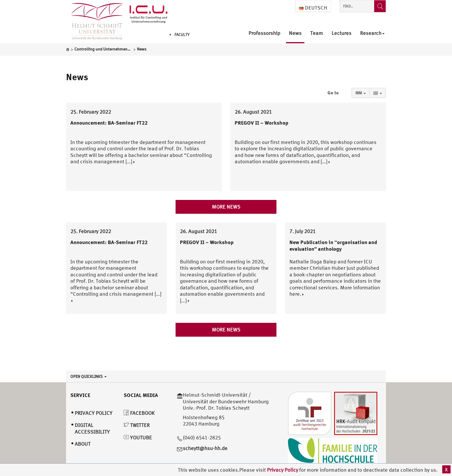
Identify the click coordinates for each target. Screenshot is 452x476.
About (83, 444)
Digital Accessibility (92, 428)
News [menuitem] (295, 33)
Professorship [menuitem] (264, 33)
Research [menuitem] (372, 33)
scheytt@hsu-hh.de (205, 448)
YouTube (138, 437)
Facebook (139, 413)
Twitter (137, 425)
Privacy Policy (283, 470)
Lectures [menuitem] (341, 33)
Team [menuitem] (317, 33)
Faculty (180, 35)
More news (226, 207)
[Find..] (380, 6)
